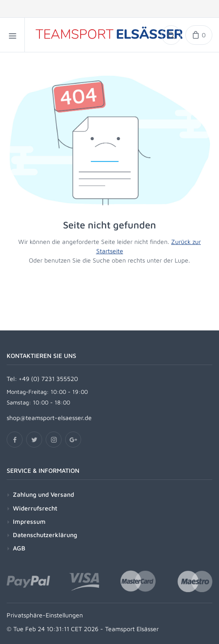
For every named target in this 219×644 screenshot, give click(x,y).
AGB (19, 548)
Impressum (29, 521)
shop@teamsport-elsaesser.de (49, 418)
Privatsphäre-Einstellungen (45, 615)
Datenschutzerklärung (45, 535)
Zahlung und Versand (43, 494)
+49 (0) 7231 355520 (48, 379)
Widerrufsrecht (35, 508)
